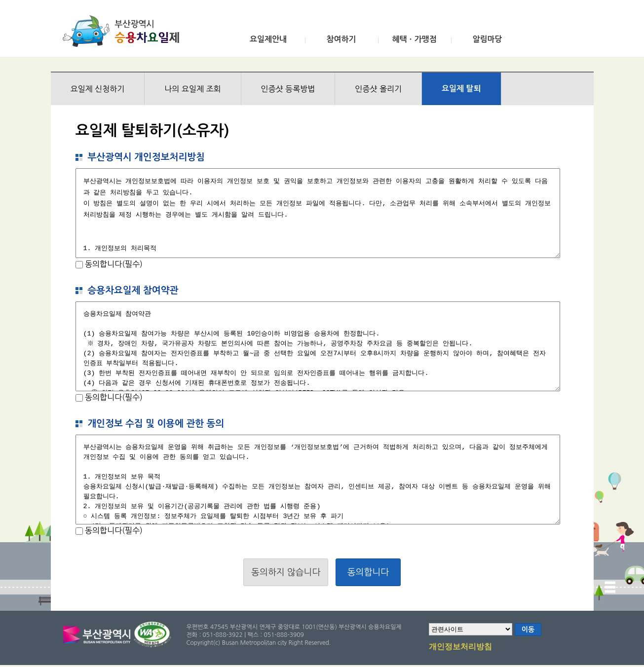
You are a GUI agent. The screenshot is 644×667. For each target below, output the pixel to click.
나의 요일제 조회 (192, 89)
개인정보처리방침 (460, 647)
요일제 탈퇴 (461, 89)
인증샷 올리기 (378, 89)
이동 (528, 630)
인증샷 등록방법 (288, 89)
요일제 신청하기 (98, 89)
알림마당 (487, 39)
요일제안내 (268, 39)
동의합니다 (368, 572)
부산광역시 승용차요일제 (124, 31)
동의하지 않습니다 (286, 572)
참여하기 (341, 39)
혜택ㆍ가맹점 (414, 39)
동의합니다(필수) (113, 264)
